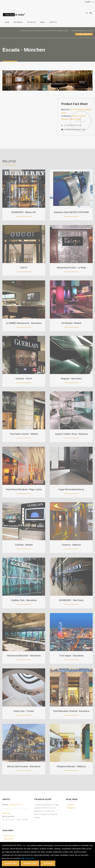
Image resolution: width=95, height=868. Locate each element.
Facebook (71, 805)
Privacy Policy (9, 836)
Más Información (28, 858)
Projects (32, 22)
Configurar (48, 863)
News (42, 22)
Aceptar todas (11, 863)
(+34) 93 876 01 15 (16, 805)
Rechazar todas (30, 863)
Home (7, 22)
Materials (18, 22)
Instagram (71, 808)
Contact (53, 22)
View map (6, 813)
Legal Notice (8, 839)
